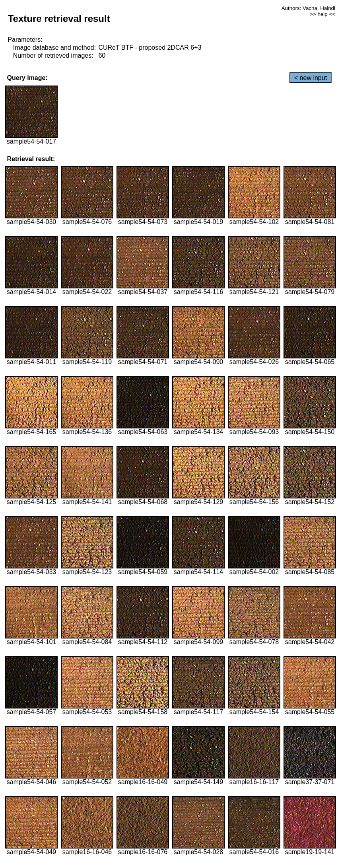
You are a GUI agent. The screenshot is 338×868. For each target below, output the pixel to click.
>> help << (322, 14)
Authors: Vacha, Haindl (308, 8)
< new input (311, 78)
